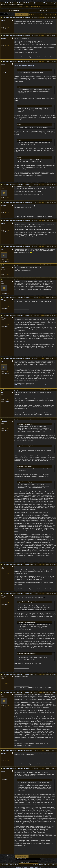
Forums (14, 3)
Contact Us (35, 865)
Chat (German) (30, 3)
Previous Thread (14, 11)
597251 (54, 692)
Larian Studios (5, 3)
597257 (54, 768)
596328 (54, 247)
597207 (54, 315)
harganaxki (35, 18)
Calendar (26, 7)
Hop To (8, 855)
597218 (54, 419)
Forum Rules (5, 865)
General (21, 3)
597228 (54, 593)
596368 (54, 279)
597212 (54, 359)
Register (46, 3)
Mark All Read (14, 865)
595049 (54, 62)
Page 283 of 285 (22, 14)
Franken (7, 199)
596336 (54, 265)
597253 (54, 751)
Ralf (37, 203)
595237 (54, 184)
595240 (54, 203)
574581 (54, 18)
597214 (54, 390)
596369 (54, 297)
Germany (7, 401)
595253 (54, 221)
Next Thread (43, 11)
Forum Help (43, 865)
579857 (54, 36)
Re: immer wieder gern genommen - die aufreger (18, 18)
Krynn (7, 29)
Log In (53, 3)
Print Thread (4, 14)
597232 (54, 674)
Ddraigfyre (35, 36)
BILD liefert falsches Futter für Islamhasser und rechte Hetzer (32, 385)
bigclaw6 (36, 593)
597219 (54, 564)
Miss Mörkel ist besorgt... (25, 66)
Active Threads (35, 7)
